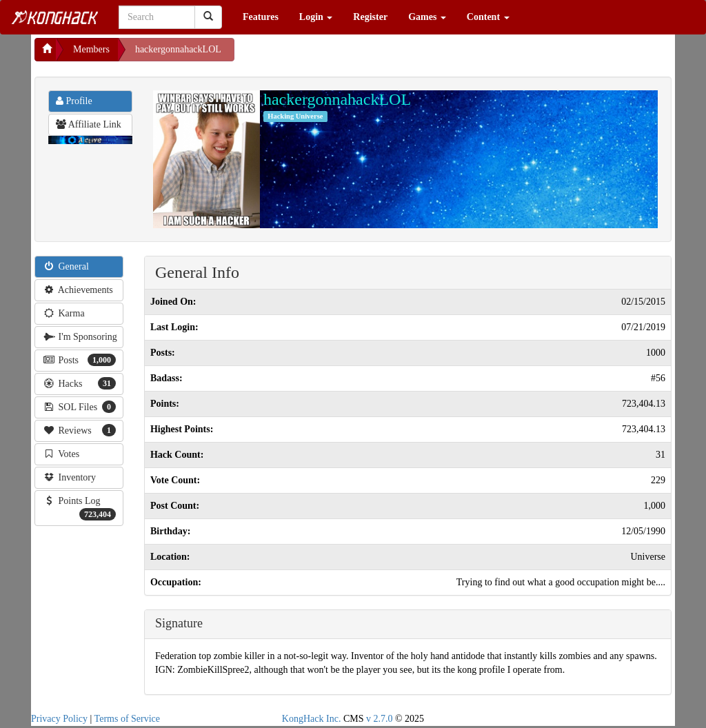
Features (261, 17)
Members (91, 49)
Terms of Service (127, 719)
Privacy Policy (59, 719)
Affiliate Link (89, 124)
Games (427, 17)
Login (316, 17)
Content (488, 17)
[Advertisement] (345, 55)
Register (370, 17)
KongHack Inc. (312, 719)
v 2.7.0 (380, 719)
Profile (74, 101)
